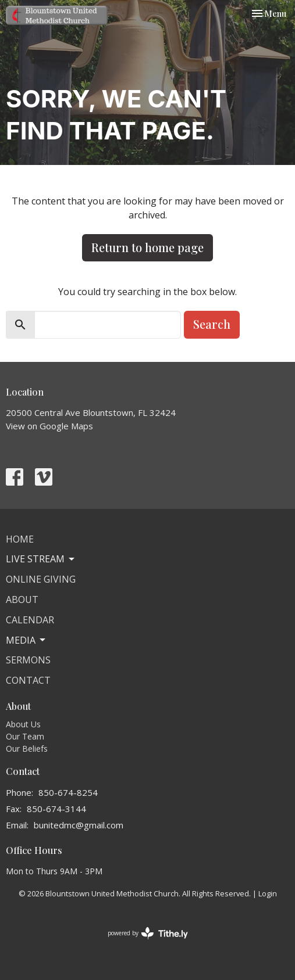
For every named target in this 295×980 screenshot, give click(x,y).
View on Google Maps (49, 426)
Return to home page (147, 247)
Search (212, 324)
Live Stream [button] (41, 559)
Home (20, 539)
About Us (23, 724)
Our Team (25, 736)
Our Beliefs (27, 749)
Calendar (30, 620)
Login (268, 893)
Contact (28, 680)
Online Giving (41, 579)
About (22, 600)
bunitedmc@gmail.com (79, 825)
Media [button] (26, 640)
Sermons (28, 660)
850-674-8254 (68, 792)
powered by (148, 933)
